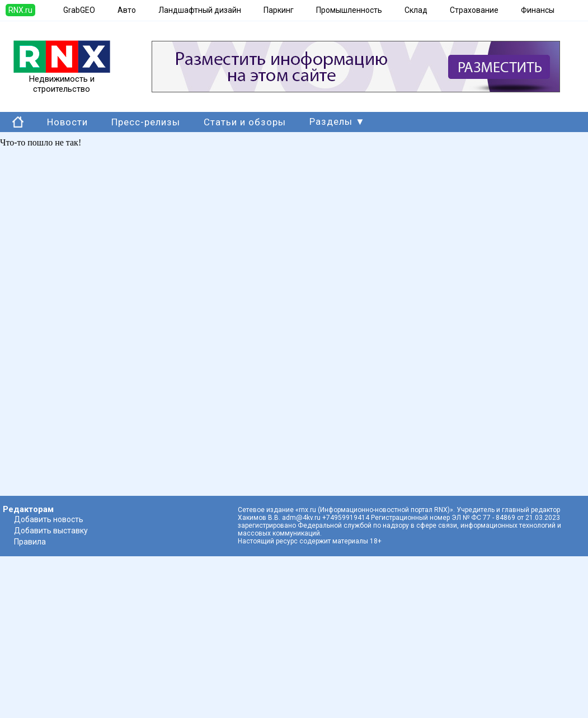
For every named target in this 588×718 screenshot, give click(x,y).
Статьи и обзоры (245, 122)
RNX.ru (20, 10)
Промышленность (349, 10)
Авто (127, 10)
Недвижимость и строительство (62, 80)
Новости (67, 122)
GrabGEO (79, 10)
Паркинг (279, 10)
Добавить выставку (51, 531)
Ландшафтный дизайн (200, 10)
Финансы (538, 10)
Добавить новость (49, 519)
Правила (30, 542)
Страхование (474, 10)
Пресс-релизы (146, 122)
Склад (416, 10)
